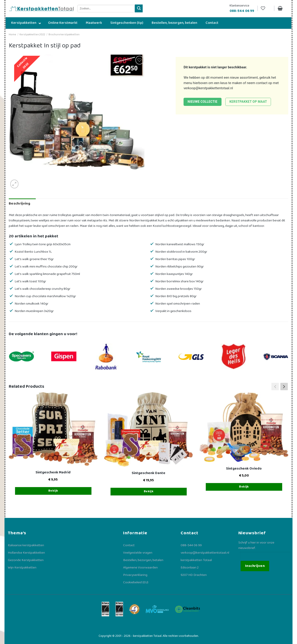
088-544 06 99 (191, 545)
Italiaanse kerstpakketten (26, 545)
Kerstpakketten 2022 (32, 35)
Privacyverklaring (135, 575)
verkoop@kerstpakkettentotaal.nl (208, 88)
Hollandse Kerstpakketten (26, 553)
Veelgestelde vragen (138, 553)
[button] (284, 387)
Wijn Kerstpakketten (22, 568)
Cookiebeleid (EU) (136, 582)
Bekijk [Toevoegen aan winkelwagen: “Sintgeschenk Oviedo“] (244, 487)
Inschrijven (255, 566)
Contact (129, 545)
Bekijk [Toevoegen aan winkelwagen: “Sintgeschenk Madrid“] (53, 491)
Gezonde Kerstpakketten (26, 560)
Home (12, 35)
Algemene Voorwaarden (140, 568)
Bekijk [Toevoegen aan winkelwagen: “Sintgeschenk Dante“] (149, 491)
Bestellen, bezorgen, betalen (143, 560)
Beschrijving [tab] (19, 204)
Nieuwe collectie (203, 102)
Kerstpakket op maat (248, 102)
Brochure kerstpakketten (64, 35)
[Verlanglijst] (266, 8)
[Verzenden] (139, 8)
